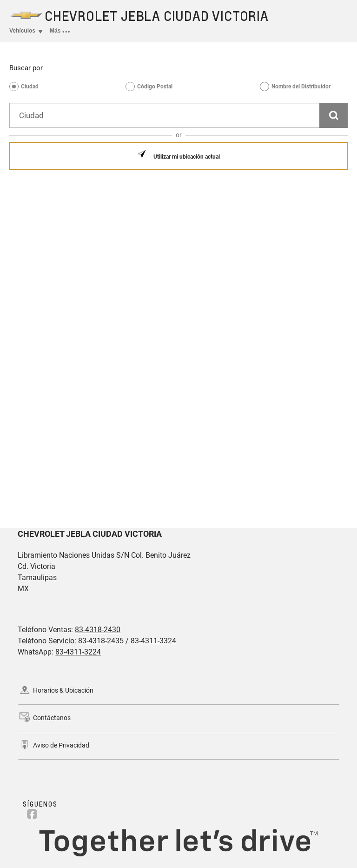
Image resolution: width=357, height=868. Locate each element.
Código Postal (155, 87)
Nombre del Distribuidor (301, 87)
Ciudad (30, 87)
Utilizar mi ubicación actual (186, 157)
